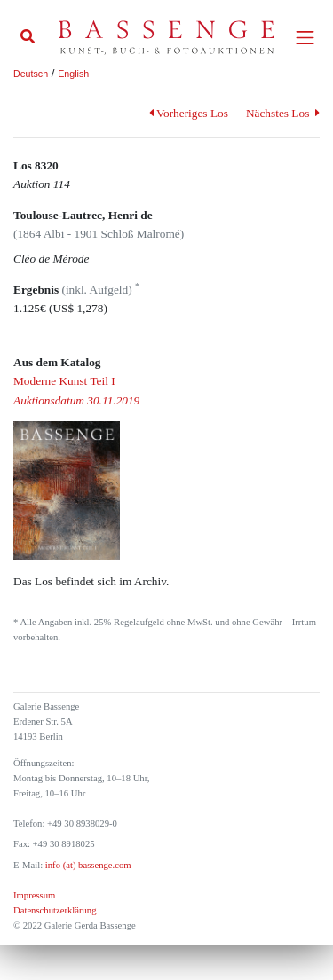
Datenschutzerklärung (55, 910)
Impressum (34, 895)
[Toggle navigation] (305, 38)
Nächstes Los (283, 113)
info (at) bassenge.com (87, 865)
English (73, 74)
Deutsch (31, 74)
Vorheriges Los (189, 113)
